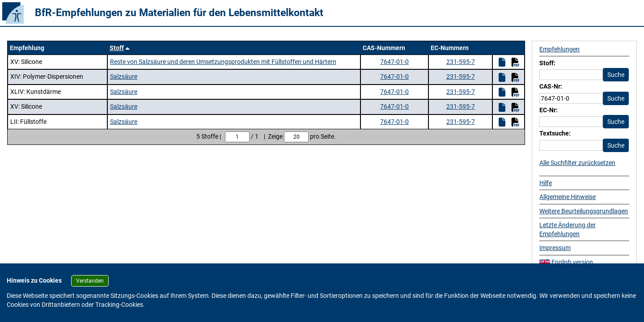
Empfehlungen (559, 49)
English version (566, 262)
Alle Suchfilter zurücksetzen (577, 163)
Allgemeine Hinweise (568, 197)
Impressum (555, 248)
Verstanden (90, 281)
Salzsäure (124, 76)
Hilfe (546, 183)
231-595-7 (461, 62)
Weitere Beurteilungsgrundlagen (584, 211)
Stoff (117, 48)
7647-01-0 (394, 62)
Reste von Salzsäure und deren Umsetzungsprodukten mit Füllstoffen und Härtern (223, 62)
